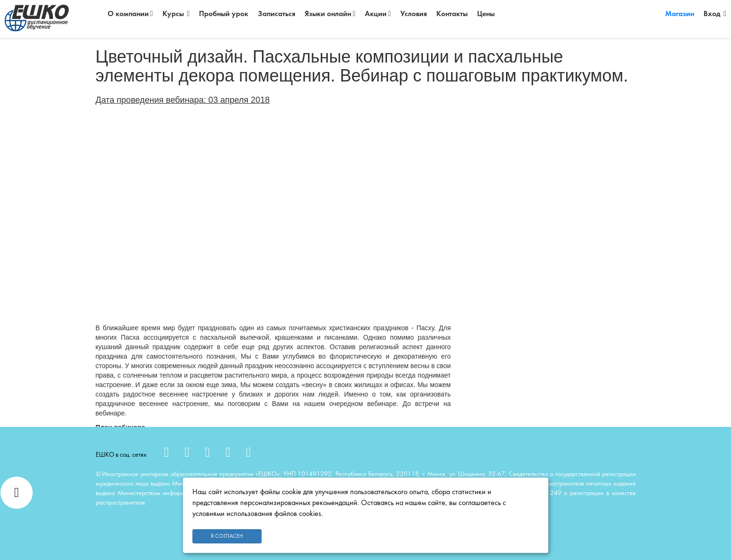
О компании (130, 14)
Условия (414, 14)
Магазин (680, 14)
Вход (715, 14)
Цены (486, 14)
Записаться (276, 14)
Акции (378, 14)
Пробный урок (224, 14)
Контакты (452, 14)
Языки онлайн (330, 14)
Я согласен (227, 536)
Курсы (176, 14)
